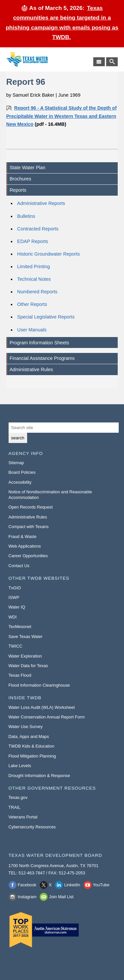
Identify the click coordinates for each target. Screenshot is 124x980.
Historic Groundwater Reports (49, 254)
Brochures (21, 179)
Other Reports (32, 304)
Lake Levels (20, 766)
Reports (18, 190)
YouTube (101, 885)
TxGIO (15, 588)
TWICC (16, 646)
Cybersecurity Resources (32, 827)
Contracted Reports (38, 229)
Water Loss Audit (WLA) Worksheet (42, 707)
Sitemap (16, 463)
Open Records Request (31, 507)
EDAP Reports (33, 241)
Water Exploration (25, 656)
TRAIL (15, 807)
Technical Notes (34, 279)
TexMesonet (20, 627)
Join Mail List (61, 897)
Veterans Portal (23, 817)
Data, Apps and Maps (29, 736)
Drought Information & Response (39, 776)
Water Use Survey (26, 727)
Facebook (27, 885)
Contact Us (19, 566)
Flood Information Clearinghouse (39, 685)
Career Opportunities (28, 556)
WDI (13, 617)
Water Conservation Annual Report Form (47, 717)
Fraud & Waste (23, 537)
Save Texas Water (26, 637)
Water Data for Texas (28, 666)
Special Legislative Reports (46, 317)
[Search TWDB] (112, 62)
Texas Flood (20, 675)
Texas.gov (18, 797)
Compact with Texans (29, 527)
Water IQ (17, 607)
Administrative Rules (31, 369)
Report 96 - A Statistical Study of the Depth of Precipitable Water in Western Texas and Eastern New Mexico (62, 116)
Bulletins (26, 216)
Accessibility (20, 482)
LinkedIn (72, 885)
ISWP (14, 597)
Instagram (27, 897)
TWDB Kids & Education (32, 746)
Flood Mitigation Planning (32, 756)
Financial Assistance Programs (42, 358)
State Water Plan (27, 168)
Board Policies (22, 472)
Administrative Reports (41, 203)
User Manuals (32, 330)
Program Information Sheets (39, 343)
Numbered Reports (37, 292)
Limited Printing (34, 267)
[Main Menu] (99, 62)
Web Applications (25, 546)
